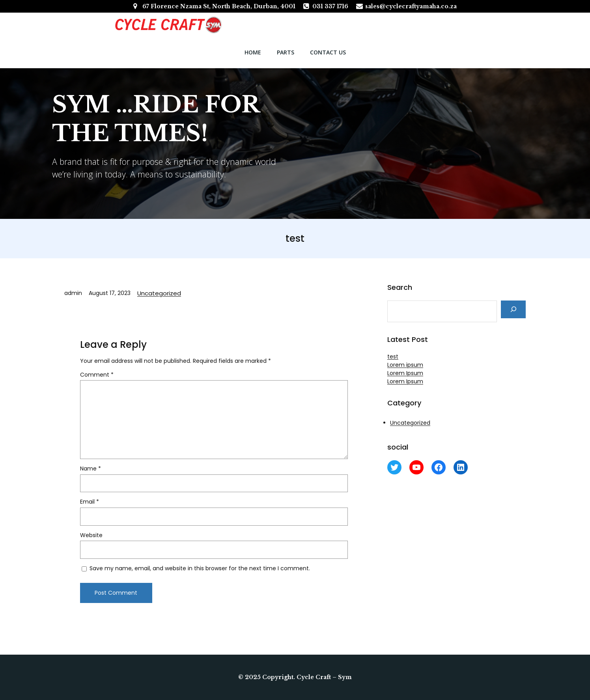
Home (253, 52)
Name (91, 470)
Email (90, 503)
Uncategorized (159, 293)
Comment (97, 376)
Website (91, 536)
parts (286, 52)
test (393, 357)
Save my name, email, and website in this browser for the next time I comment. (200, 569)
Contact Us (328, 52)
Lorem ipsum (405, 365)
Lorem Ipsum (405, 373)
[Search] (513, 309)
